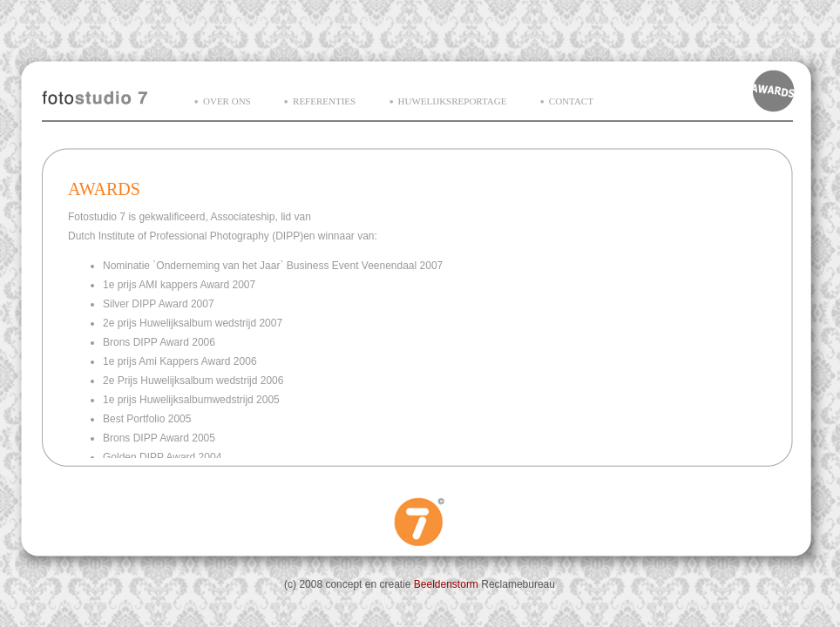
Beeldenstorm (446, 584)
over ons (227, 101)
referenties (324, 101)
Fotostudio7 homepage (95, 96)
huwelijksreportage (453, 101)
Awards (774, 90)
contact (571, 101)
